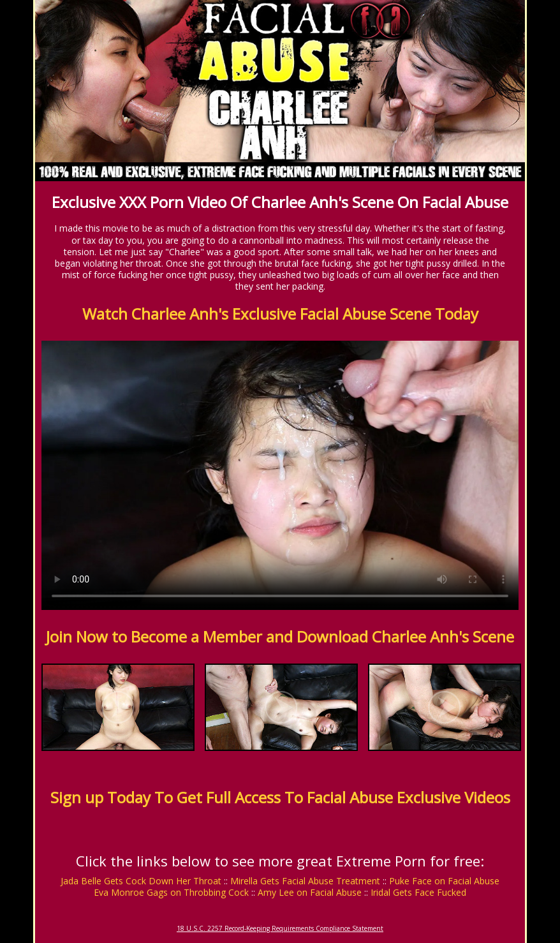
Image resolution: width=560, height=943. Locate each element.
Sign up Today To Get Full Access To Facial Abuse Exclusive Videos (280, 797)
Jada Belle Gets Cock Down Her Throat (141, 881)
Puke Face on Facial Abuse (444, 881)
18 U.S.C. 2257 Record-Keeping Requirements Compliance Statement (280, 928)
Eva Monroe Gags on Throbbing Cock (171, 892)
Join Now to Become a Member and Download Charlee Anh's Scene (280, 636)
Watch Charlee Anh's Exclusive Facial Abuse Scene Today (280, 314)
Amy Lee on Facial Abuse (310, 892)
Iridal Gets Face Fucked (418, 892)
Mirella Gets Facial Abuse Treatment (305, 881)
